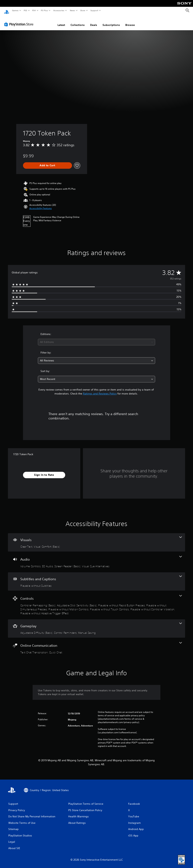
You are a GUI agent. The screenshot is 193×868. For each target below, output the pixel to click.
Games (15, 10)
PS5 (25, 10)
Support (94, 10)
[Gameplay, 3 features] (96, 625)
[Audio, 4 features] (96, 558)
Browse (130, 21)
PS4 (34, 10)
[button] (41, 205)
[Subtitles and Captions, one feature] (96, 578)
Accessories (59, 10)
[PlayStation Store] (20, 21)
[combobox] (96, 338)
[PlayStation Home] (7, 11)
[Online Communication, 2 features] (96, 644)
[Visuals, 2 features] (96, 539)
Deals (94, 21)
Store (83, 10)
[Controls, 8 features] (96, 601)
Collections (78, 21)
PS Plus (44, 10)
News (72, 10)
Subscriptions (111, 21)
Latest (61, 21)
